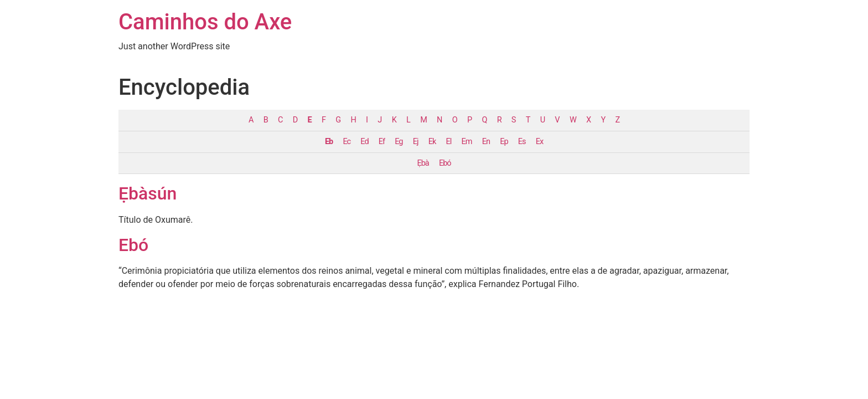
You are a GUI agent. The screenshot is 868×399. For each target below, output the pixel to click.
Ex (539, 142)
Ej (416, 142)
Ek (432, 142)
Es (522, 142)
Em (467, 142)
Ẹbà (423, 163)
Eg (399, 142)
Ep (504, 142)
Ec (347, 142)
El (449, 142)
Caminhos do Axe (205, 22)
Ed (364, 142)
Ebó (445, 163)
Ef (382, 142)
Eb (329, 142)
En (486, 142)
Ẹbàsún (148, 193)
